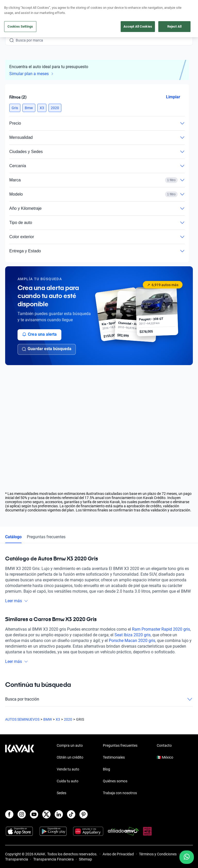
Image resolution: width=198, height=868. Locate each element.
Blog (106, 769)
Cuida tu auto (68, 781)
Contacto (164, 745)
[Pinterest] (84, 814)
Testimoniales (114, 757)
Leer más (17, 601)
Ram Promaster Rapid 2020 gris (161, 629)
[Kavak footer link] (20, 770)
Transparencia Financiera (53, 859)
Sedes (61, 793)
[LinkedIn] (59, 814)
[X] (46, 814)
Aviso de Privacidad (118, 854)
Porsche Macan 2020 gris (132, 641)
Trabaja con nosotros (120, 793)
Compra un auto (70, 745)
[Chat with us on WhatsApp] (187, 857)
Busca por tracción (99, 699)
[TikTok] (71, 814)
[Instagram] (22, 814)
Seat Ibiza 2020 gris (133, 635)
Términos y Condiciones (158, 854)
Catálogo (13, 537)
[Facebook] (9, 814)
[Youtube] (34, 814)
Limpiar (173, 97)
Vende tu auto (68, 769)
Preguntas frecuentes (46, 537)
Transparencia (17, 859)
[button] (15, 108)
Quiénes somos (115, 781)
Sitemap (85, 859)
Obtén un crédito (70, 757)
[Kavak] (12, 7)
